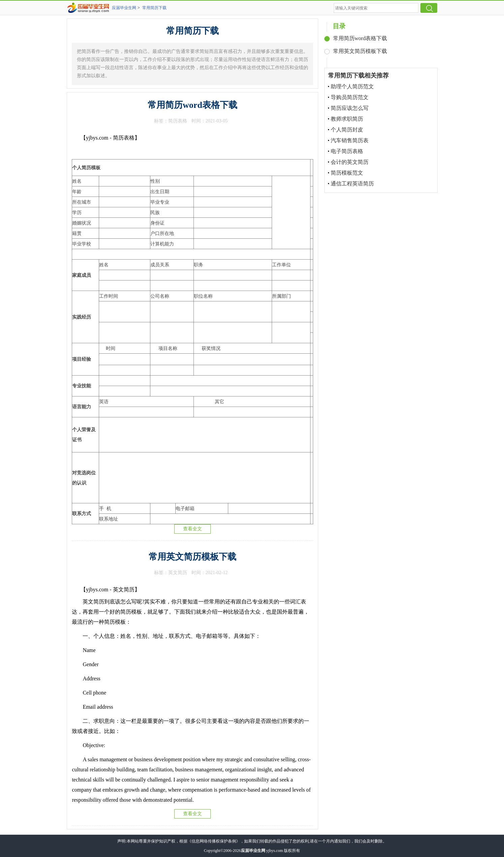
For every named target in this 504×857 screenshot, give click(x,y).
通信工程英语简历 (352, 184)
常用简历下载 (154, 8)
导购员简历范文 (350, 97)
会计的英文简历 (350, 162)
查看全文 (192, 529)
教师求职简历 (347, 119)
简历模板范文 (347, 173)
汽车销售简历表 (350, 140)
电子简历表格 (347, 151)
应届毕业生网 (124, 8)
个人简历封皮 (347, 130)
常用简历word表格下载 (192, 105)
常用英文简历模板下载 (192, 557)
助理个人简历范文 (352, 86)
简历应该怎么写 (350, 108)
